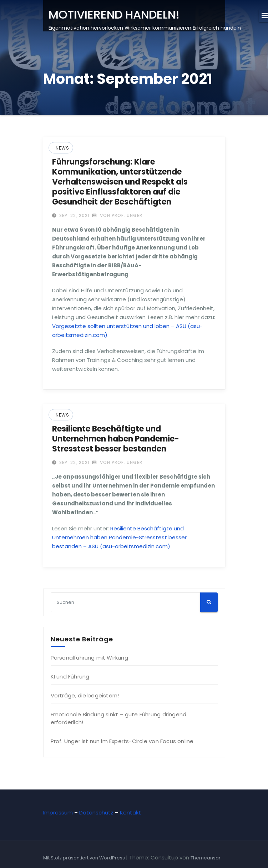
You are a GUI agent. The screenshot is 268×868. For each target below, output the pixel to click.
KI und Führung (70, 677)
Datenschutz (96, 813)
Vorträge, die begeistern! (85, 695)
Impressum (58, 813)
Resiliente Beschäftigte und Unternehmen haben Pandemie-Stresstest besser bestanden (116, 439)
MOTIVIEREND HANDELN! (114, 14)
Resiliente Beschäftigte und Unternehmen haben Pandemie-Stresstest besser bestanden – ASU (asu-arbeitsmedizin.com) (119, 537)
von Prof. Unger (117, 215)
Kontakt (130, 813)
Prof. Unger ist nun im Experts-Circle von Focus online (122, 741)
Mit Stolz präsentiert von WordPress (85, 858)
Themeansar (206, 858)
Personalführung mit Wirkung (89, 658)
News (62, 148)
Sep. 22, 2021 (74, 215)
